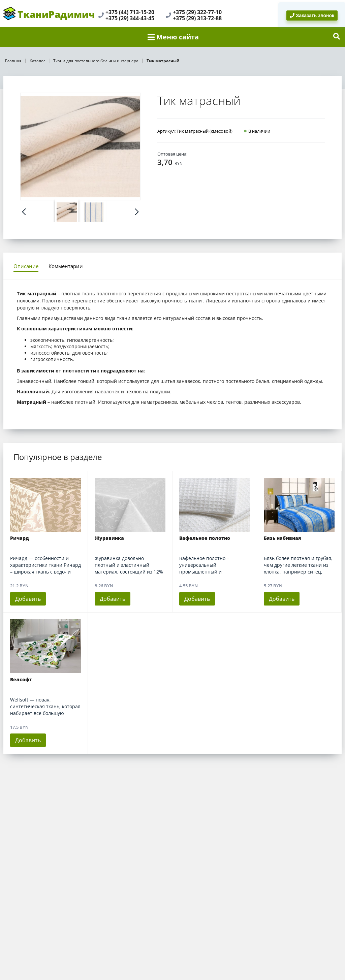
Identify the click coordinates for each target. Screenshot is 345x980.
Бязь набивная (283, 538)
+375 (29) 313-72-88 (197, 18)
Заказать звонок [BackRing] (312, 15)
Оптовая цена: (172, 154)
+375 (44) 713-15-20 (130, 12)
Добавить (28, 599)
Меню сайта (173, 37)
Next (137, 212)
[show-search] (337, 37)
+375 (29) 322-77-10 (197, 12)
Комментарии (66, 266)
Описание (26, 266)
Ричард (20, 538)
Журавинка (109, 538)
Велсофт (21, 680)
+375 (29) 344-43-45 (130, 18)
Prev (24, 212)
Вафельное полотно (205, 538)
